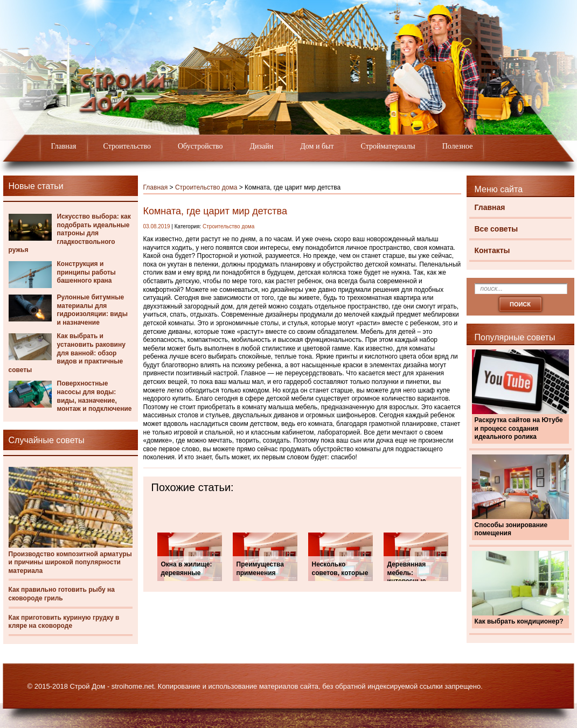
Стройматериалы (388, 146)
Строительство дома (206, 187)
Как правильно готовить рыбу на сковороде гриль (62, 594)
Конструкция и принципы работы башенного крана (86, 272)
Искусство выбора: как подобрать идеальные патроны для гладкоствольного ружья (70, 233)
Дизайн (262, 146)
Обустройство (200, 146)
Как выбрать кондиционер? (519, 621)
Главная (64, 146)
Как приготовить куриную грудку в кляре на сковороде (64, 622)
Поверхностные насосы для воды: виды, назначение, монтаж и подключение (95, 396)
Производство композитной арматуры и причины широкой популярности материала (70, 562)
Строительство (127, 146)
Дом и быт (317, 146)
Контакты (492, 250)
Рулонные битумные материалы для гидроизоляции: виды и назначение (92, 310)
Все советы (496, 229)
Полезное (458, 146)
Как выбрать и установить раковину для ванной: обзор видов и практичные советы (67, 353)
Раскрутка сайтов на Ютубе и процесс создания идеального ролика (519, 428)
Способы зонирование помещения (511, 529)
